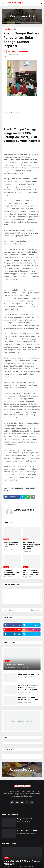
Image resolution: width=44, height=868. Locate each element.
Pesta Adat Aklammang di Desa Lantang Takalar (11, 572)
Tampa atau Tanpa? (24, 819)
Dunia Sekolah (20, 488)
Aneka (14, 29)
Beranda (7, 29)
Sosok (6, 491)
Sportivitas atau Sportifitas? (29, 674)
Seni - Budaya (31, 488)
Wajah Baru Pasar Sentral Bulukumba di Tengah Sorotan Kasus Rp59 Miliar (28, 688)
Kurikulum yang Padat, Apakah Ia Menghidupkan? (28, 698)
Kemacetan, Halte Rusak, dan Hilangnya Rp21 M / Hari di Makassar (31, 545)
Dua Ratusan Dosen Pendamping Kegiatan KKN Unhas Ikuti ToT (32, 572)
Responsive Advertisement (22, 721)
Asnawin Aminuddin (24, 510)
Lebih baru (9, 610)
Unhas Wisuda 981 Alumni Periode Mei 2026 (11, 544)
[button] (3, 3)
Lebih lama (35, 610)
